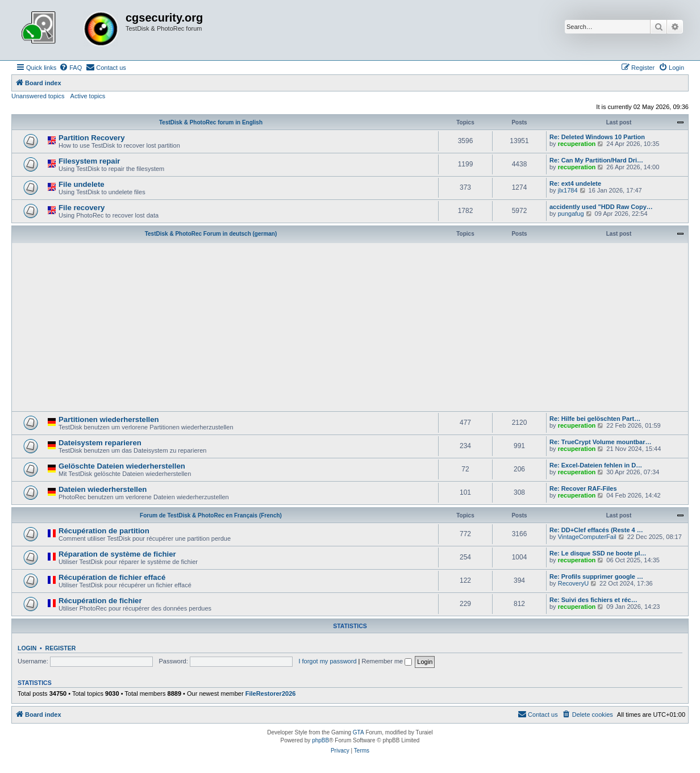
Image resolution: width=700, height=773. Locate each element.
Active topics (88, 96)
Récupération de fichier (100, 601)
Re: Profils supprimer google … (596, 576)
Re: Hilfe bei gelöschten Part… (595, 419)
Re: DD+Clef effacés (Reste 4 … (596, 530)
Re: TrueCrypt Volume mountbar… (600, 442)
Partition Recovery (92, 138)
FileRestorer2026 (271, 693)
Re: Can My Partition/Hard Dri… (596, 160)
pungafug (571, 214)
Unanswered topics (38, 96)
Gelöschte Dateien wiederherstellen (122, 466)
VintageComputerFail (587, 537)
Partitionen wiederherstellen (109, 419)
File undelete (82, 184)
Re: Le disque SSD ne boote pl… (598, 553)
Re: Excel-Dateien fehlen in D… (596, 465)
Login (27, 648)
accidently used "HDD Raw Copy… (601, 207)
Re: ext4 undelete (575, 183)
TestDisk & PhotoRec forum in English (211, 122)
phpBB (320, 740)
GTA (359, 732)
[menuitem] (70, 68)
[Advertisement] (350, 326)
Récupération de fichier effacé (112, 577)
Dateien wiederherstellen (103, 489)
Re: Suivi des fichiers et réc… (593, 600)
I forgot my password (327, 661)
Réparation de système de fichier (117, 554)
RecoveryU (573, 583)
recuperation (577, 144)
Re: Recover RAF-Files (583, 488)
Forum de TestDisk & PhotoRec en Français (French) (211, 515)
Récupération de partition (104, 531)
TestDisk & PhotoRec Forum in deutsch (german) (211, 234)
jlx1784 (568, 190)
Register (61, 648)
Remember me (387, 661)
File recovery (82, 208)
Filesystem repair (89, 161)
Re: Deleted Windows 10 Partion (597, 137)
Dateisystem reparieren (100, 443)
